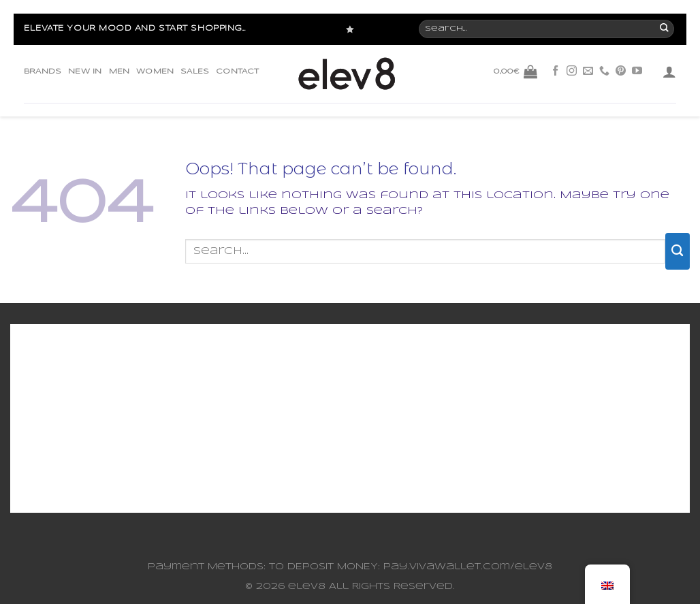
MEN (120, 71)
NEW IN (85, 71)
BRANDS (43, 71)
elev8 (307, 587)
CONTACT (237, 71)
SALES (195, 71)
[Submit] (678, 251)
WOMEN (155, 71)
